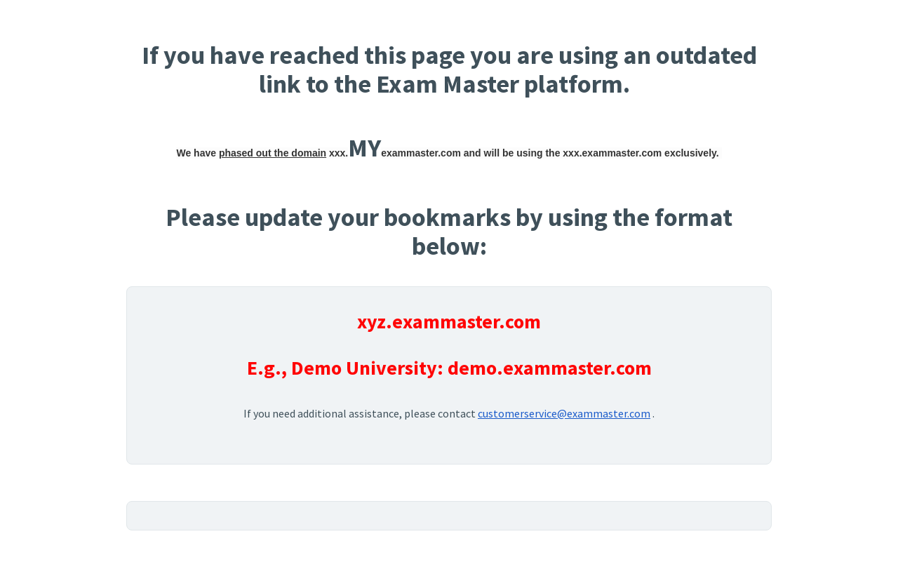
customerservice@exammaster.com (564, 413)
